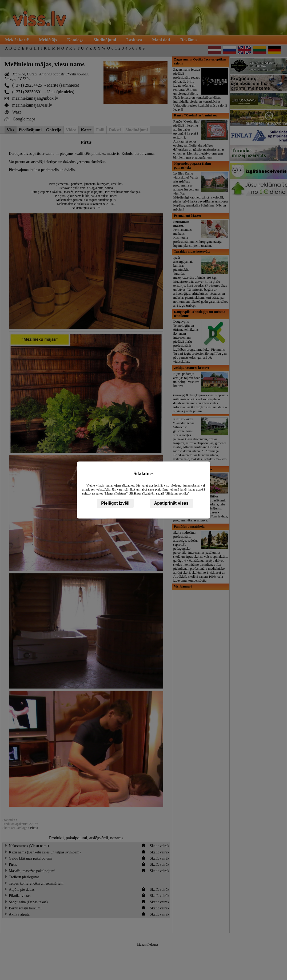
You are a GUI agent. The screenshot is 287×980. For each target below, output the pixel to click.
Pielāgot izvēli (115, 503)
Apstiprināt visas (171, 503)
